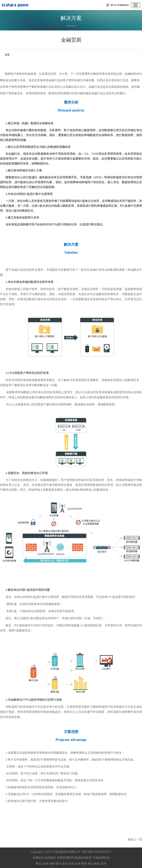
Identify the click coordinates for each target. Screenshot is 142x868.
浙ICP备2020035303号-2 (97, 852)
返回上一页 (135, 839)
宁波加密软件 (101, 858)
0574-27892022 (120, 5)
